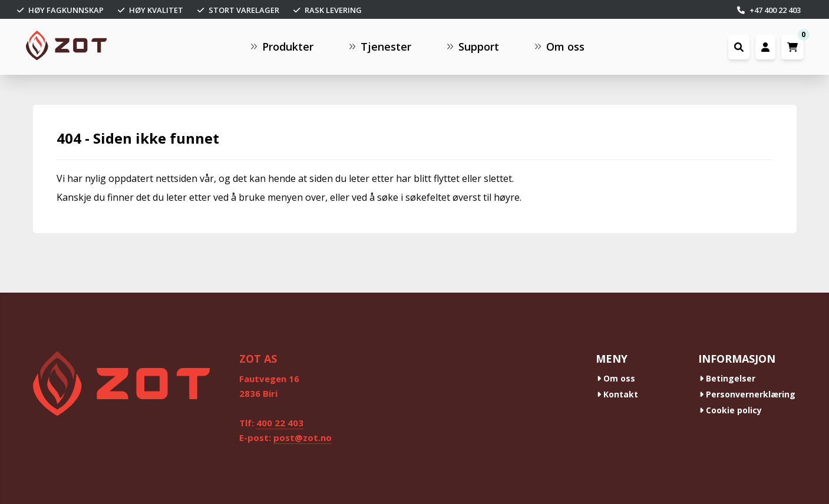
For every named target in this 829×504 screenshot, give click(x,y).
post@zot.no (303, 437)
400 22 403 (280, 423)
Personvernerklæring (747, 394)
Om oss (616, 378)
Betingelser (727, 378)
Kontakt (617, 394)
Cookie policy (731, 410)
